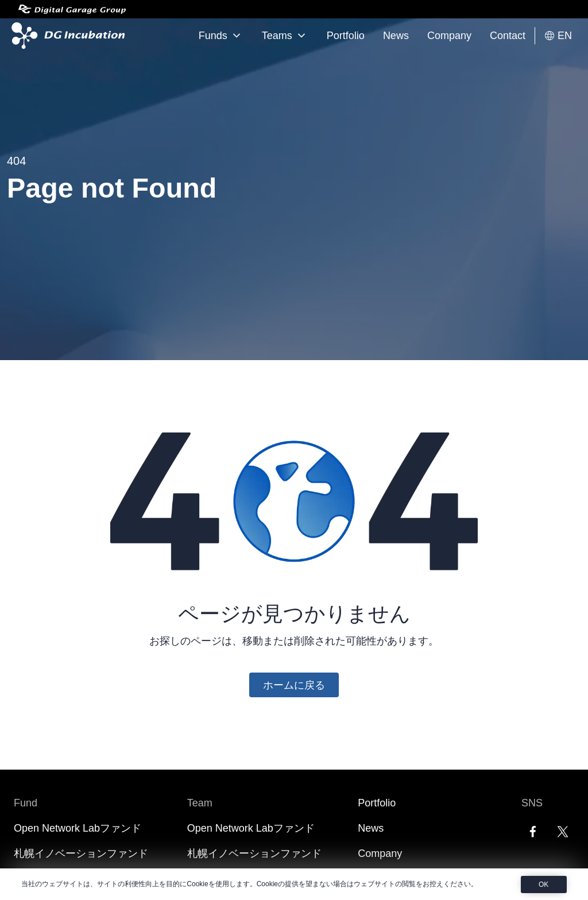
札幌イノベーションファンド (81, 853)
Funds (221, 36)
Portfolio (346, 36)
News (396, 36)
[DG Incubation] (66, 36)
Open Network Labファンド (78, 828)
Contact (508, 36)
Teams (285, 36)
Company (449, 36)
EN (558, 36)
